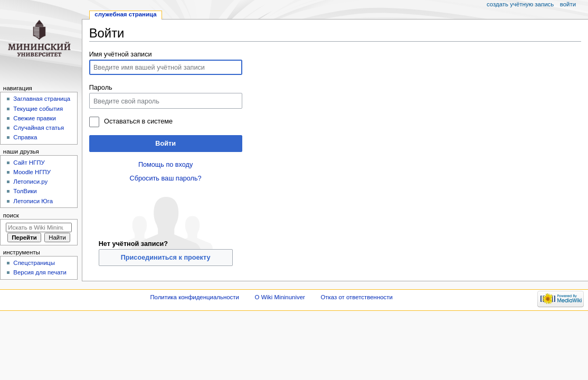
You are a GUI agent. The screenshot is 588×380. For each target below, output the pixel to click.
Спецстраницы (34, 263)
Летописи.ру (30, 182)
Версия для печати (40, 272)
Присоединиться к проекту (166, 258)
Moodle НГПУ (32, 172)
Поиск (11, 215)
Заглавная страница (42, 99)
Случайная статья (39, 128)
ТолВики (25, 191)
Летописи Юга (33, 201)
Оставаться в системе (138, 121)
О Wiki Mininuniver (280, 297)
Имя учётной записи (121, 54)
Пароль (101, 88)
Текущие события (38, 109)
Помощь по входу (165, 165)
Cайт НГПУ (29, 163)
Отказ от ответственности (356, 297)
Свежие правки (35, 118)
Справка (25, 137)
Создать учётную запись (520, 4)
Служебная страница (125, 14)
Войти (165, 144)
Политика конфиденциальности (195, 297)
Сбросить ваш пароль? (166, 178)
